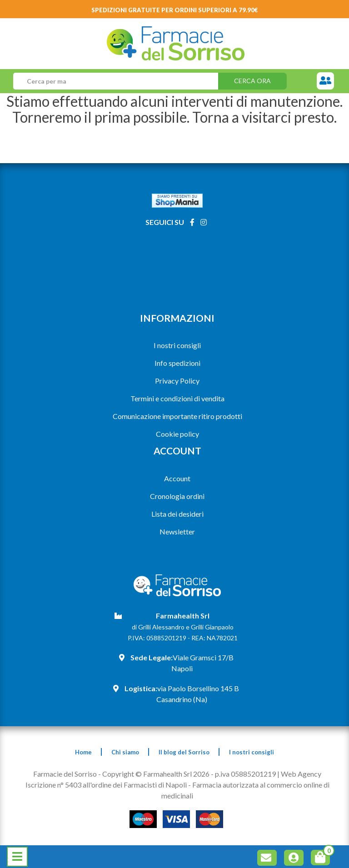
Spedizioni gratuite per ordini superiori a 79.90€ (175, 10)
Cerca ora (252, 81)
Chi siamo (125, 752)
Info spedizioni (177, 363)
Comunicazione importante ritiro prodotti (177, 416)
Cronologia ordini (177, 496)
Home (83, 752)
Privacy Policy (177, 381)
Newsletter (177, 531)
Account (177, 478)
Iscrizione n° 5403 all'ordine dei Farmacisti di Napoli (106, 785)
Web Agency (301, 774)
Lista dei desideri (177, 514)
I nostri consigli (177, 345)
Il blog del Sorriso (184, 752)
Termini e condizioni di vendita (177, 398)
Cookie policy (177, 434)
